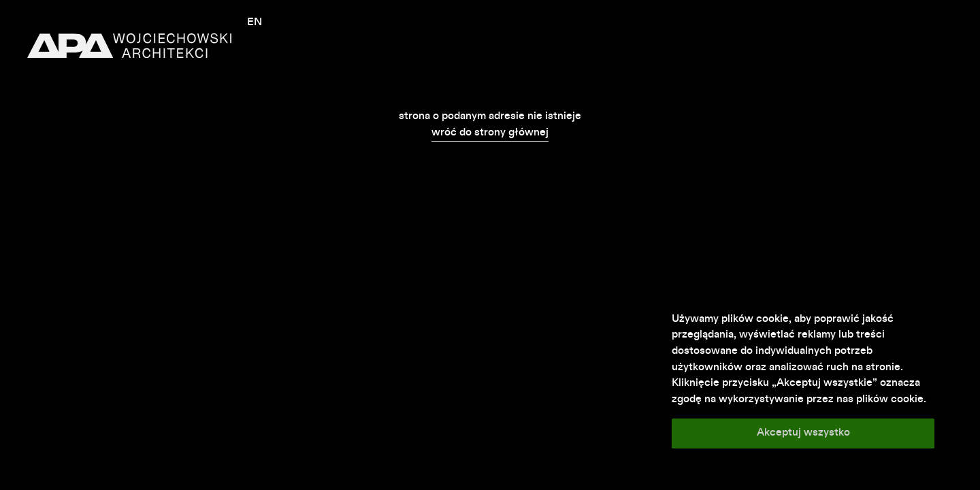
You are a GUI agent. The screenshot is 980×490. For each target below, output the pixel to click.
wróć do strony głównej (490, 133)
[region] (803, 380)
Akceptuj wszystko (803, 433)
